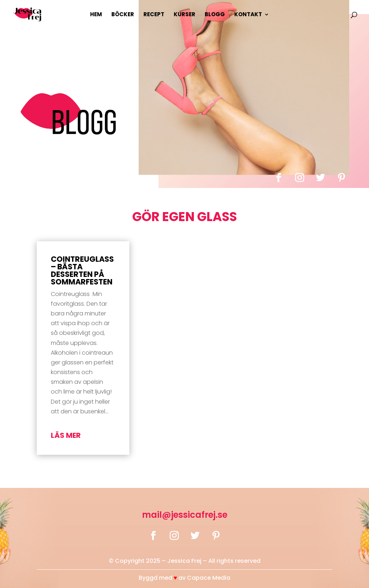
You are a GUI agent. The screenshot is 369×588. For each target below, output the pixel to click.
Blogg (215, 15)
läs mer (66, 435)
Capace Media (209, 578)
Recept (154, 15)
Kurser (184, 15)
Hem (96, 15)
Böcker (123, 15)
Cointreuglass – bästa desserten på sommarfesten (82, 270)
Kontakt (248, 15)
